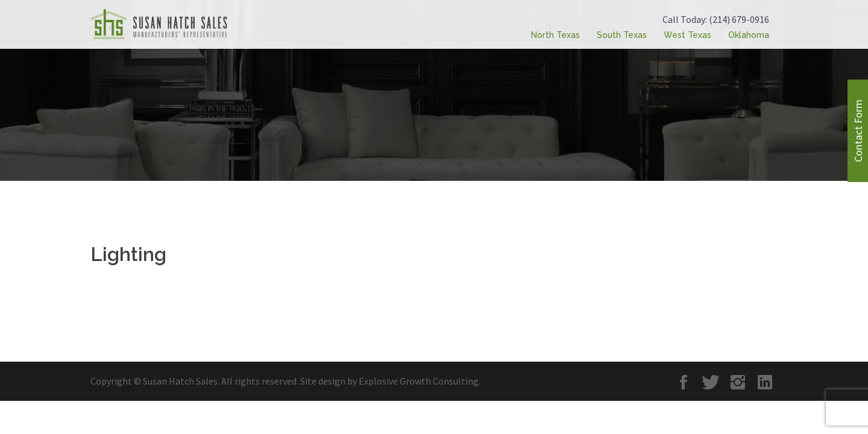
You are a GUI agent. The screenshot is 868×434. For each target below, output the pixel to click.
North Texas (555, 35)
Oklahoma (749, 35)
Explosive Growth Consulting (419, 381)
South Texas (622, 35)
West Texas (687, 35)
